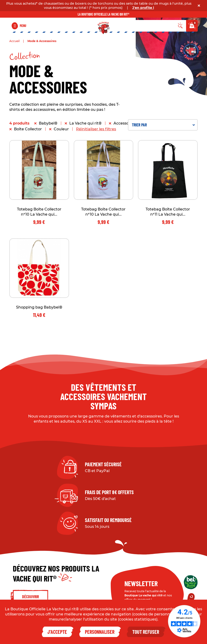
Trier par (163, 125)
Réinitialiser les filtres (96, 129)
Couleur (61, 129)
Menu (23, 26)
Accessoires (125, 123)
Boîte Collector (28, 129)
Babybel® (48, 123)
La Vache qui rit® (85, 123)
